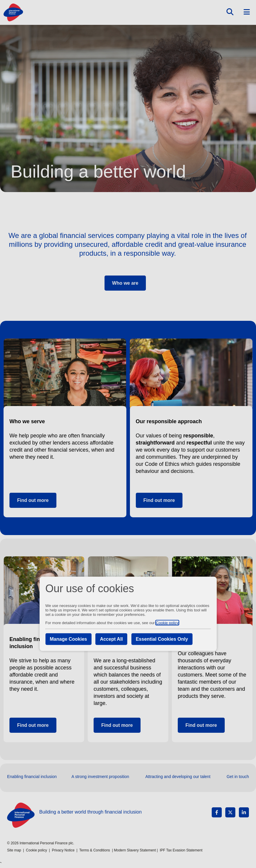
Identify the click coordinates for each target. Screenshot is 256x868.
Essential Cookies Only (162, 639)
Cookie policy (167, 623)
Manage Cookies (69, 639)
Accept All (111, 639)
